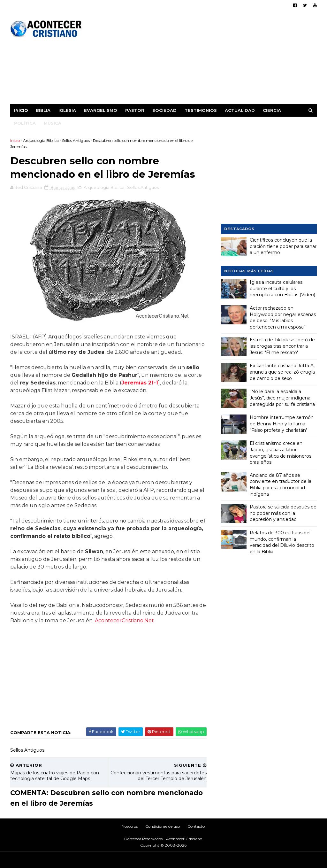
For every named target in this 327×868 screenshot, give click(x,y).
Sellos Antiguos (76, 140)
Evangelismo (101, 110)
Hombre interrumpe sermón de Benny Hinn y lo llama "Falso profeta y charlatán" (282, 424)
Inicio (21, 110)
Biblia (43, 110)
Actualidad (240, 110)
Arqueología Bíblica (41, 140)
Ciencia (272, 110)
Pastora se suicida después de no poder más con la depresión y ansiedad (283, 513)
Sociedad (164, 110)
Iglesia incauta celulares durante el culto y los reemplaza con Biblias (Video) (282, 288)
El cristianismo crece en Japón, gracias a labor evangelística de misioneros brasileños (281, 453)
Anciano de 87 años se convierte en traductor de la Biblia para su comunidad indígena (281, 485)
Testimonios (201, 110)
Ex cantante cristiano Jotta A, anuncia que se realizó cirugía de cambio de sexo (282, 372)
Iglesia (67, 110)
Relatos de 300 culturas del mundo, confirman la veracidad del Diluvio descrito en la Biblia (282, 542)
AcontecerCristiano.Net (124, 620)
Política (25, 123)
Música (53, 123)
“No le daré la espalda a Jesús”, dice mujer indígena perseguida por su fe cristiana (282, 398)
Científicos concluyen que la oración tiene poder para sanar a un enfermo (283, 246)
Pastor (135, 110)
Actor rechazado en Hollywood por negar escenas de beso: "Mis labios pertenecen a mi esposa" (283, 318)
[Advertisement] (200, 59)
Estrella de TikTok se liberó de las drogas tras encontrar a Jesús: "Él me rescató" (282, 346)
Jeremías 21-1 (140, 383)
